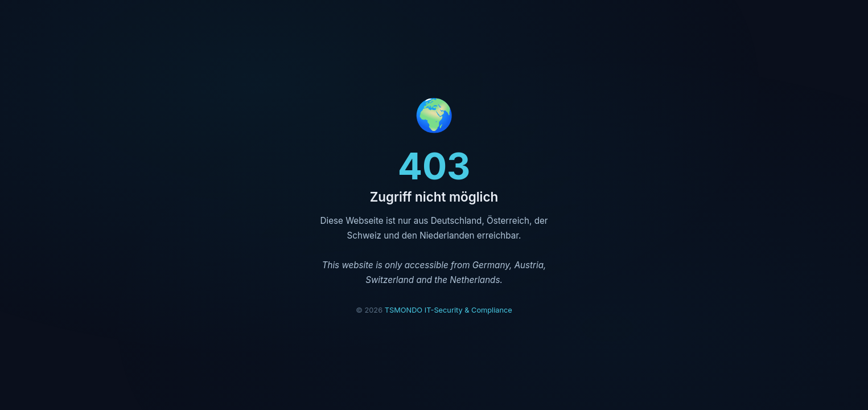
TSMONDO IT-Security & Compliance (449, 310)
